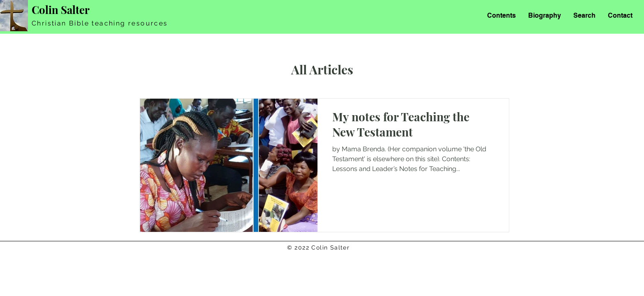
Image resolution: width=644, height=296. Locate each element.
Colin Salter (61, 10)
